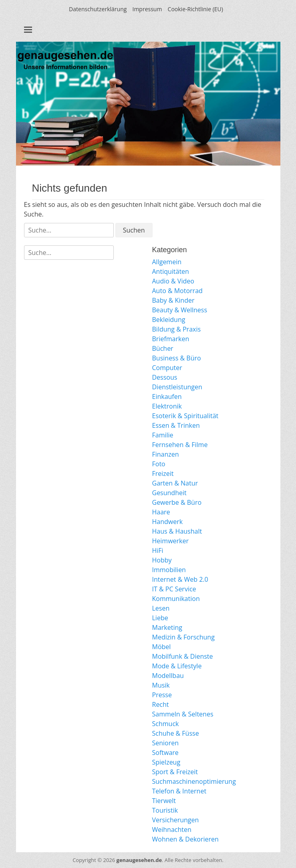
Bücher (163, 348)
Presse (162, 695)
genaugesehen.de (139, 860)
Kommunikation (176, 599)
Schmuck (166, 724)
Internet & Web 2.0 (180, 579)
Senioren (166, 743)
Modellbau (168, 676)
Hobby (162, 560)
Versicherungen (176, 820)
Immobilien (169, 570)
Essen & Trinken (176, 425)
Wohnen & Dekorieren (185, 839)
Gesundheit (169, 493)
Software (165, 753)
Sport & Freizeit (175, 772)
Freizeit (163, 473)
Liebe (160, 618)
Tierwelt (164, 801)
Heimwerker (170, 541)
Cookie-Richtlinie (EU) (195, 9)
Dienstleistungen (177, 387)
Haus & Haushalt (177, 531)
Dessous (165, 377)
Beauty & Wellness (180, 310)
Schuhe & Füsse (176, 733)
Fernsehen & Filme (180, 445)
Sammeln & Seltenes (183, 714)
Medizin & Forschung (183, 637)
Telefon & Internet (179, 791)
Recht (161, 704)
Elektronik (167, 406)
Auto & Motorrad (177, 291)
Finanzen (166, 454)
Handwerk (168, 522)
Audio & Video (173, 281)
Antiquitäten (171, 271)
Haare (161, 512)
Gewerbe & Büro (177, 502)
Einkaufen (167, 397)
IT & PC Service (174, 589)
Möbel (162, 647)
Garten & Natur (175, 483)
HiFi (158, 550)
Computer (167, 368)
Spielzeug (166, 762)
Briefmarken (171, 339)
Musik (161, 685)
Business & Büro (177, 358)
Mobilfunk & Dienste (183, 656)
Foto (159, 464)
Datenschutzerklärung (98, 9)
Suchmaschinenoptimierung (194, 781)
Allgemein (167, 262)
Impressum (147, 9)
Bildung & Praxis (177, 329)
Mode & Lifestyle (177, 666)
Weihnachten (172, 830)
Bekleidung (169, 320)
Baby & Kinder (173, 300)
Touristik (165, 810)
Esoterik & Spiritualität (185, 416)
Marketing (167, 627)
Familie (163, 435)
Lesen (161, 608)
